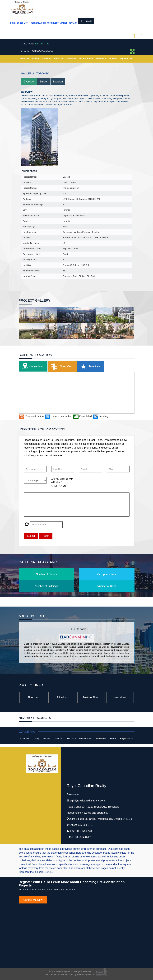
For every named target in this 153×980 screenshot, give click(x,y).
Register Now (126, 59)
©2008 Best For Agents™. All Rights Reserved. (70, 971)
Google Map (32, 366)
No (56, 486)
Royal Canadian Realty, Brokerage (93, 807)
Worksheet (101, 59)
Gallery (36, 59)
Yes (65, 486)
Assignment (53, 23)
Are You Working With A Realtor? (62, 481)
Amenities (89, 366)
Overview (25, 59)
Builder (113, 59)
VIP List (63, 23)
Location (47, 59)
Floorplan (71, 59)
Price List (59, 59)
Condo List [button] (23, 23)
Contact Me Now (33, 900)
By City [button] (86, 21)
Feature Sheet (86, 59)
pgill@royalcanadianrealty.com (87, 801)
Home (13, 23)
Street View (61, 366)
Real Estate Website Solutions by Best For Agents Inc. (70, 974)
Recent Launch (38, 23)
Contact (73, 23)
